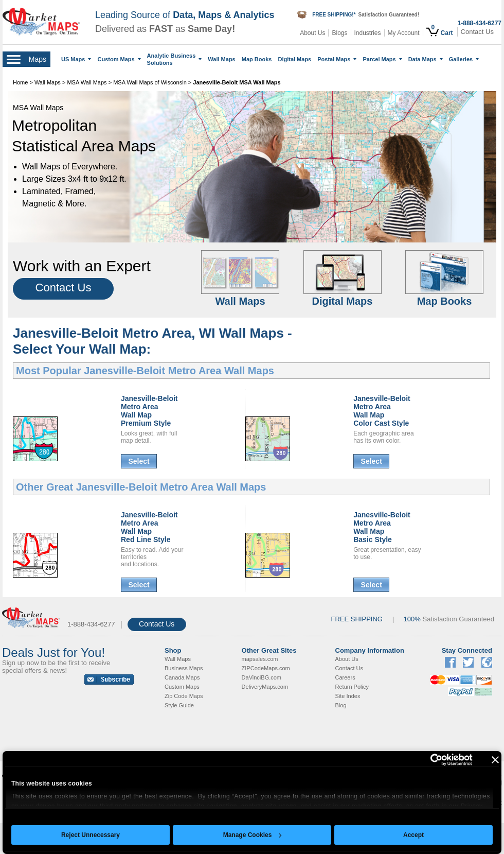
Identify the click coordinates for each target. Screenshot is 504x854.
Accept (413, 835)
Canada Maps (182, 677)
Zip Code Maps (184, 696)
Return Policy (352, 687)
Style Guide (179, 705)
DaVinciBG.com (262, 677)
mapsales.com (260, 659)
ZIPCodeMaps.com (266, 668)
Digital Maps (294, 59)
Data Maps (426, 59)
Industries (368, 33)
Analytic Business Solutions (175, 59)
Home (20, 82)
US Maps (76, 59)
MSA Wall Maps (87, 82)
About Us (312, 33)
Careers (345, 677)
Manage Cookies (253, 835)
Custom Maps (119, 59)
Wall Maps (221, 59)
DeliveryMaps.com (265, 687)
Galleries (464, 59)
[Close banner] (495, 760)
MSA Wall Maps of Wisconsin (150, 82)
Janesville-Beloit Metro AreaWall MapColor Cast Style (382, 411)
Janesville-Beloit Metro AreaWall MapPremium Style (149, 411)
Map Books (257, 59)
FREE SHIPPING (357, 619)
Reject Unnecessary (91, 835)
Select (139, 461)
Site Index (348, 696)
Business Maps (184, 668)
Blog (341, 705)
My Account (404, 33)
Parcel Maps (382, 59)
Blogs (339, 33)
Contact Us (477, 32)
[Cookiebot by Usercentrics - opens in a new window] (428, 760)
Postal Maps (337, 59)
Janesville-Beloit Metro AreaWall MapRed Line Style (149, 527)
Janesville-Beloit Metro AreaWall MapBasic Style (382, 527)
